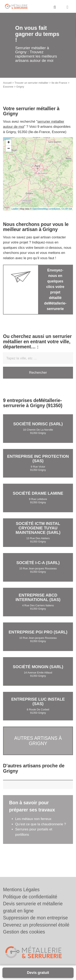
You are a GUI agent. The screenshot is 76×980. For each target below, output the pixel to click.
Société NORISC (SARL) (38, 424)
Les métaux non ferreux (33, 819)
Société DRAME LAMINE (38, 493)
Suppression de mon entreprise (35, 918)
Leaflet (15, 209)
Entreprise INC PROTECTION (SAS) (38, 459)
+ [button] (9, 143)
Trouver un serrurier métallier (32, 83)
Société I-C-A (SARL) (38, 563)
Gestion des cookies (24, 932)
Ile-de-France (59, 83)
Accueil (7, 83)
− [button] (9, 149)
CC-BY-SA (67, 209)
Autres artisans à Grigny (38, 741)
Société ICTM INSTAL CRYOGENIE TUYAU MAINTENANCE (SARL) (38, 528)
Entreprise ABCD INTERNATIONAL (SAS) (38, 597)
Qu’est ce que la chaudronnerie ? (41, 824)
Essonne (8, 87)
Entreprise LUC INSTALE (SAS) (38, 701)
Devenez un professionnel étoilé (36, 925)
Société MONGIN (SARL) (38, 667)
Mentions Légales (21, 890)
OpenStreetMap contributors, (47, 209)
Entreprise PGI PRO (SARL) (38, 632)
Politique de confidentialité (30, 897)
